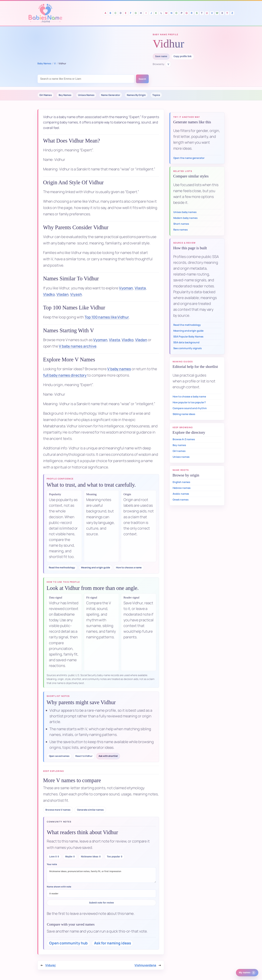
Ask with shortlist (108, 756)
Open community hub (68, 943)
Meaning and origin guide (96, 567)
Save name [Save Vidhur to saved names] (161, 56)
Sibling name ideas (184, 414)
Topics (156, 95)
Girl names (179, 451)
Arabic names (181, 494)
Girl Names (46, 95)
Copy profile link (182, 56)
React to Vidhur (84, 756)
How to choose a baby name (189, 397)
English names (181, 482)
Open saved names (59, 756)
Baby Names (44, 63)
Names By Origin (136, 95)
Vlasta (140, 288)
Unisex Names (86, 95)
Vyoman (126, 288)
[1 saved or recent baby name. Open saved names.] (247, 973)
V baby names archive (78, 346)
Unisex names (181, 457)
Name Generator (111, 95)
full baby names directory (65, 375)
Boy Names (65, 95)
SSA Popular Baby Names (188, 337)
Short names (181, 224)
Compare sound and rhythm (190, 408)
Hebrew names (182, 488)
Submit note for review (101, 903)
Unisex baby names (185, 212)
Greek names (181, 500)
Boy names (179, 445)
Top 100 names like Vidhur (107, 317)
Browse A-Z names (184, 439)
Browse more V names (58, 810)
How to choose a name (129, 567)
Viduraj (50, 965)
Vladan (62, 294)
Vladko (49, 294)
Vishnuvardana (145, 965)
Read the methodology (62, 567)
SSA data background (186, 342)
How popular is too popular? (189, 402)
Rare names (180, 230)
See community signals (187, 348)
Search (142, 79)
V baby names (119, 369)
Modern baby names (185, 218)
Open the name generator (189, 158)
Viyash (76, 294)
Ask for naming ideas (113, 943)
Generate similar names (90, 810)
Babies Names (45, 13)
